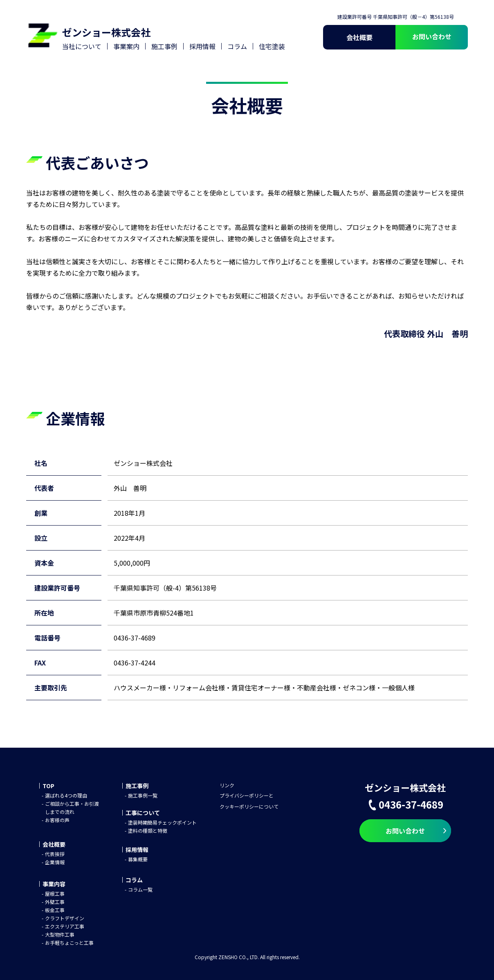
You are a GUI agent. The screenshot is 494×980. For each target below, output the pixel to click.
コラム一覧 (140, 889)
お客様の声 (57, 820)
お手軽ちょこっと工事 (69, 943)
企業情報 (55, 862)
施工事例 (164, 46)
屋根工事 (55, 893)
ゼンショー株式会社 (106, 32)
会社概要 (359, 37)
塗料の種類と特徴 (148, 831)
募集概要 (138, 859)
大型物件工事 (60, 934)
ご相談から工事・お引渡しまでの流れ (72, 808)
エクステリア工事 (65, 926)
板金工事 (55, 910)
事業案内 (126, 46)
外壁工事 (55, 902)
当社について (82, 46)
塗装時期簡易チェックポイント (162, 822)
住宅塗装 (272, 46)
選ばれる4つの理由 (66, 795)
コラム (237, 46)
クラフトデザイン (65, 918)
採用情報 (202, 46)
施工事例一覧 (143, 795)
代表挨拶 (55, 854)
